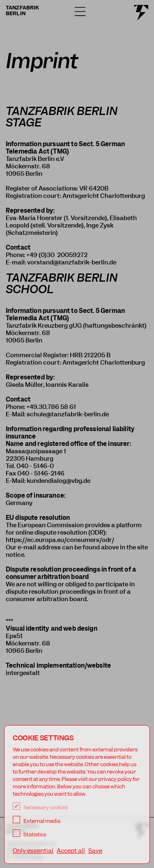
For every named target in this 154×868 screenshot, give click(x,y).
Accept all (71, 851)
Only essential (33, 851)
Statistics (29, 835)
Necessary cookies (40, 807)
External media (37, 821)
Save (95, 851)
